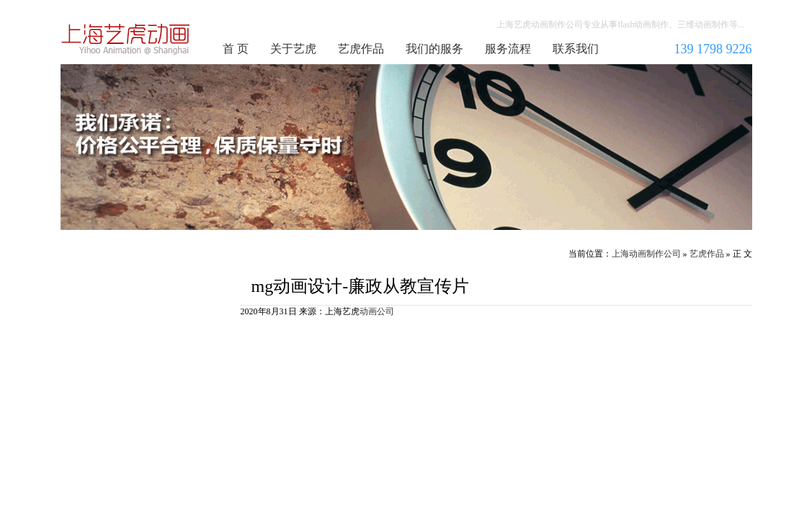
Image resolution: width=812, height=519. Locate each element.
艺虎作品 (361, 49)
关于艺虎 (293, 49)
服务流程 (508, 49)
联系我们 (576, 49)
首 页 (236, 49)
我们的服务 (434, 49)
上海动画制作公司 (126, 39)
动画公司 (377, 311)
